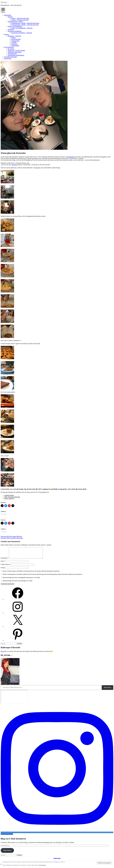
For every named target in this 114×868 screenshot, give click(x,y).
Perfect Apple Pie (9, 498)
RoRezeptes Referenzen (15, 52)
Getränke (14, 42)
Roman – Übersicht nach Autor (20, 18)
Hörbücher (11, 30)
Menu (3, 10)
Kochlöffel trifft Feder (11, 57)
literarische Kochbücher (15, 31)
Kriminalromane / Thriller (15, 22)
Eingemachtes (15, 41)
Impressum (57, 860)
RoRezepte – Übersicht (14, 36)
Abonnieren (107, 690)
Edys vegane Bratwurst (11, 536)
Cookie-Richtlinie (42, 865)
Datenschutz (8, 58)
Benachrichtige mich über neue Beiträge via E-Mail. (18, 583)
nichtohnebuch (71, 157)
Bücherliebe (8, 15)
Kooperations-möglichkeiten (16, 55)
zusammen (15, 165)
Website (3, 570)
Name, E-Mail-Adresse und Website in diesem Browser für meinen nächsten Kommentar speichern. (31, 573)
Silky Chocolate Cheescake (12, 497)
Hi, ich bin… (12, 49)
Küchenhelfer (15, 46)
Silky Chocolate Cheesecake (12, 538)
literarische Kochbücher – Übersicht (22, 33)
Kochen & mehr (16, 39)
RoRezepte (4, 2)
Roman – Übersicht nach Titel (20, 20)
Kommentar (5, 560)
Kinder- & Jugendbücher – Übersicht (22, 28)
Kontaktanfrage (12, 54)
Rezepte (7, 34)
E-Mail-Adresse (6, 567)
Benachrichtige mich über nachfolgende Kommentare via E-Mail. (22, 580)
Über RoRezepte (9, 47)
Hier (2, 653)
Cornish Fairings (9, 495)
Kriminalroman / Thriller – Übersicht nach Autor (25, 23)
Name (3, 563)
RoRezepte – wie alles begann (16, 50)
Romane (10, 17)
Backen (14, 38)
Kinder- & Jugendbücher (15, 26)
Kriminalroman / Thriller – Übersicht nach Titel (25, 25)
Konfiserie (14, 44)
